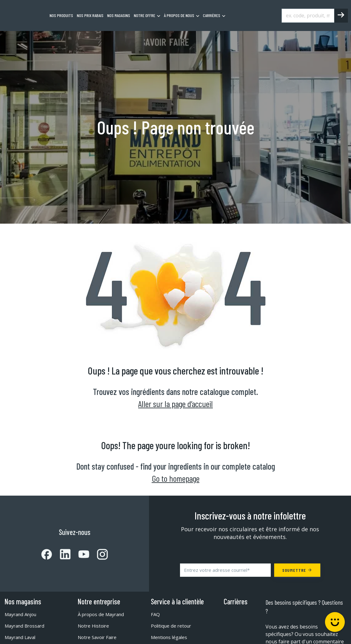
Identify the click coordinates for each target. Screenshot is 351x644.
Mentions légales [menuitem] (171, 637)
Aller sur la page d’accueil (175, 404)
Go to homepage (176, 478)
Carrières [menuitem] (212, 15)
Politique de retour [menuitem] (173, 626)
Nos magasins (23, 602)
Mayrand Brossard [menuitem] (26, 626)
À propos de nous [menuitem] (179, 15)
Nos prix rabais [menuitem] (90, 15)
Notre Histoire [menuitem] (95, 626)
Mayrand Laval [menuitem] (22, 637)
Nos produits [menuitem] (61, 15)
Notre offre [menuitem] (145, 15)
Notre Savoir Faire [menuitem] (99, 637)
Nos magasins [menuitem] (119, 15)
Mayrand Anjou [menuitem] (22, 614)
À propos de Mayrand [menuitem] (103, 614)
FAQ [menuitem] (156, 614)
